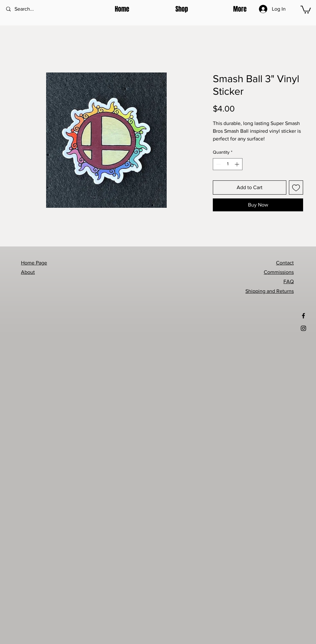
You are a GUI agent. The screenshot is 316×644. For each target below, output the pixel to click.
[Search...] (32, 9)
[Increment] (237, 164)
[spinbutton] (228, 164)
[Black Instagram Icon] (303, 328)
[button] (163, 9)
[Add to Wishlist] (296, 187)
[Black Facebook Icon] (303, 316)
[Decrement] (218, 164)
